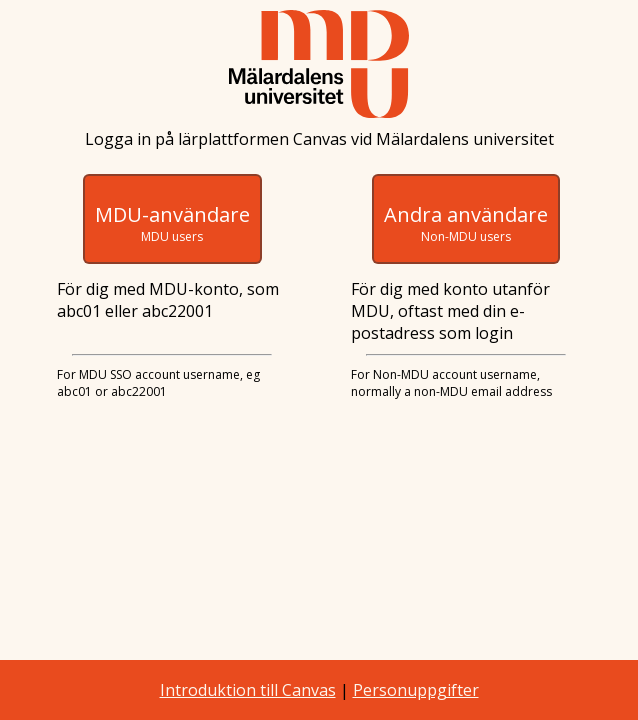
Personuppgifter (416, 690)
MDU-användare (172, 223)
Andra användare (466, 223)
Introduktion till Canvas (248, 690)
